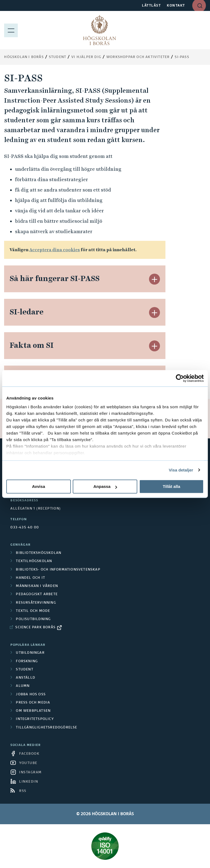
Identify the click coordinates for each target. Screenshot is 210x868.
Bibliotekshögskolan (39, 553)
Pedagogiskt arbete (37, 594)
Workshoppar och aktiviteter (138, 57)
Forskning (27, 661)
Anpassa (105, 486)
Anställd (26, 678)
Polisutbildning (33, 619)
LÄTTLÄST (151, 6)
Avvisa (39, 486)
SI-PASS (182, 57)
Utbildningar (30, 653)
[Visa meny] (11, 30)
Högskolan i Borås (24, 57)
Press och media (33, 703)
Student (58, 57)
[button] (154, 279)
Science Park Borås (35, 627)
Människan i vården (37, 586)
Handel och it (30, 578)
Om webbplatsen (33, 711)
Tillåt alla (171, 486)
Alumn (23, 686)
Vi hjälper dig (86, 57)
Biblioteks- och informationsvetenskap (58, 570)
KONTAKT (176, 6)
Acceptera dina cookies (55, 250)
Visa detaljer (181, 470)
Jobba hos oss (31, 695)
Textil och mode (33, 611)
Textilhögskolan (34, 561)
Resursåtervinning (36, 603)
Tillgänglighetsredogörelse (46, 728)
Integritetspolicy (35, 719)
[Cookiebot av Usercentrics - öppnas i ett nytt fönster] (180, 378)
